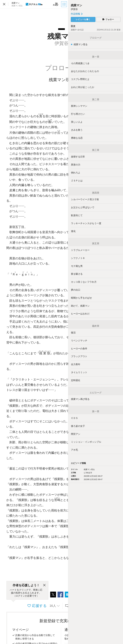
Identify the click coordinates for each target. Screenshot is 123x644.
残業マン (76, 5)
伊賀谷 (74, 9)
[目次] (64, 4)
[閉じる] (44, 585)
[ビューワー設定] (56, 4)
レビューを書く (83, 19)
